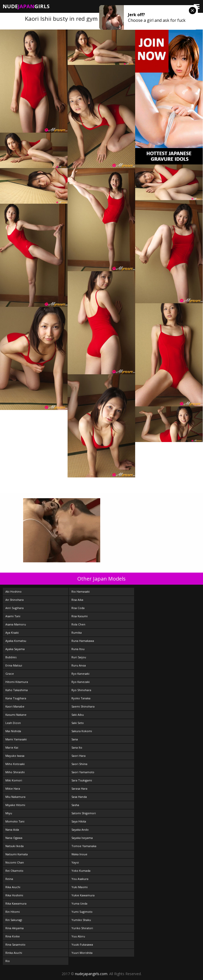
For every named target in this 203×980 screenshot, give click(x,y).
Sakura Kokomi (82, 731)
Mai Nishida (13, 731)
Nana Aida (12, 830)
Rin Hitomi (13, 912)
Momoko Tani (15, 821)
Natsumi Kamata (17, 854)
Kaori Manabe (15, 706)
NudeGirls (26, 6)
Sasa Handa (79, 797)
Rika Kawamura (16, 903)
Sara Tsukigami (82, 780)
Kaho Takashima (17, 690)
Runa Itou (78, 649)
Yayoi (75, 862)
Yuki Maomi (80, 887)
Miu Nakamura (15, 797)
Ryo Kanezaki (81, 682)
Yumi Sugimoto (82, 912)
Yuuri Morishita (82, 953)
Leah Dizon (13, 723)
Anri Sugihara (15, 608)
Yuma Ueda (79, 903)
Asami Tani (13, 616)
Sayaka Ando (80, 830)
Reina (9, 879)
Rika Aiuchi (13, 887)
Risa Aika (77, 600)
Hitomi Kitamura (17, 682)
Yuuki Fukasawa (82, 944)
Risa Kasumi (80, 616)
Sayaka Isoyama (82, 838)
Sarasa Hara (79, 788)
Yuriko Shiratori (82, 928)
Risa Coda (78, 608)
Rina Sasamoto (15, 944)
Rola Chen (78, 624)
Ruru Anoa (79, 665)
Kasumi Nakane (16, 715)
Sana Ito (77, 747)
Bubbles (11, 657)
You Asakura (80, 879)
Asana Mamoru (16, 624)
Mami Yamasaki (16, 739)
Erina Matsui (14, 665)
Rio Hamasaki (81, 591)
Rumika (77, 633)
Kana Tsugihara (16, 698)
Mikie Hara (13, 788)
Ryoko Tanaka (81, 698)
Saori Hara (79, 756)
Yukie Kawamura (83, 895)
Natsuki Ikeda (15, 846)
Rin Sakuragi (14, 920)
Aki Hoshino (13, 591)
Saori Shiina (79, 764)
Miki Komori (14, 780)
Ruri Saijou (79, 657)
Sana (75, 739)
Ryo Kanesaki (80, 674)
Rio (8, 961)
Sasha (75, 805)
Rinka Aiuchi (14, 953)
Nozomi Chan (15, 862)
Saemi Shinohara (83, 706)
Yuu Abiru (78, 936)
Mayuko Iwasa (15, 756)
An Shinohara (15, 600)
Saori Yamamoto (83, 772)
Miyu (9, 813)
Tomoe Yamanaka (84, 846)
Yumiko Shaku (81, 920)
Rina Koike (13, 936)
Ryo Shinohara (81, 690)
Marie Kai (12, 747)
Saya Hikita (79, 821)
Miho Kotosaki (15, 764)
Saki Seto (78, 723)
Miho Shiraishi (15, 772)
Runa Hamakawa (83, 641)
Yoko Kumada (81, 871)
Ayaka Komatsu (16, 641)
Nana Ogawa (14, 838)
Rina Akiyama (15, 928)
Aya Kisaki (12, 633)
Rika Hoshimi (14, 895)
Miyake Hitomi (15, 805)
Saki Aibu (78, 715)
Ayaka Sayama (15, 649)
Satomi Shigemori (84, 813)
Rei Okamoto (14, 871)
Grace (10, 674)
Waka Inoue (79, 854)
